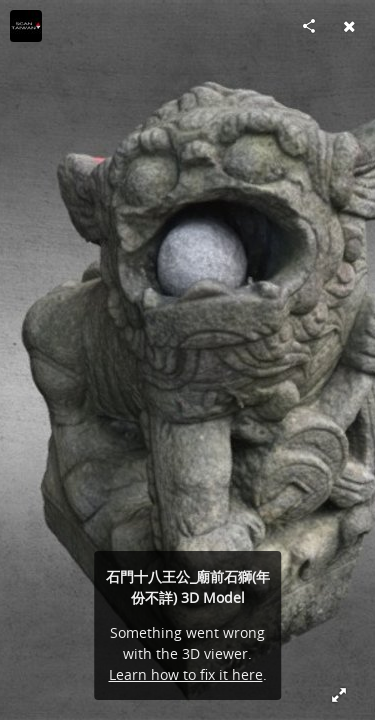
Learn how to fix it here (186, 674)
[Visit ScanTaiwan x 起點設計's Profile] (26, 26)
